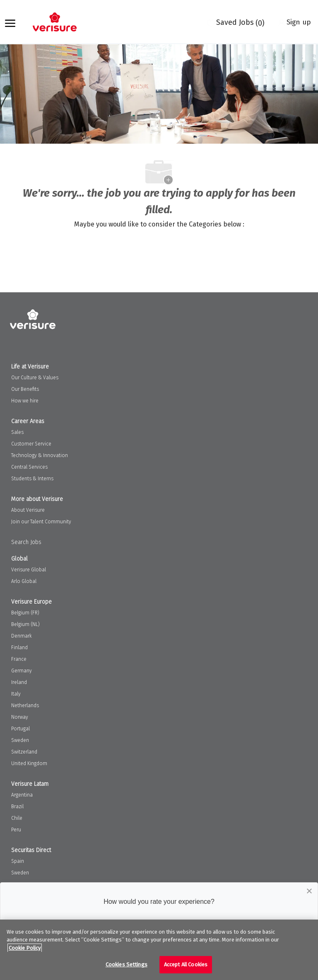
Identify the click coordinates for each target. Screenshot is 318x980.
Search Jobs (26, 542)
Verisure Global (29, 570)
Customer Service (31, 444)
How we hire (25, 401)
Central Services (29, 467)
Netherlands (25, 706)
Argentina (22, 795)
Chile (17, 818)
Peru (16, 830)
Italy (16, 694)
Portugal (20, 729)
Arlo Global (24, 581)
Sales (17, 432)
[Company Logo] (59, 22)
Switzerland (24, 752)
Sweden (20, 740)
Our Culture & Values (35, 378)
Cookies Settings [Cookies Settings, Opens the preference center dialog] (126, 964)
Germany (22, 671)
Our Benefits (25, 389)
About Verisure (28, 510)
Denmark (22, 636)
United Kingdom (29, 763)
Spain (18, 861)
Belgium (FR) (25, 613)
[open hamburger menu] (10, 22)
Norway (20, 717)
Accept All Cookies (186, 964)
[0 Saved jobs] (236, 22)
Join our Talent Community (41, 522)
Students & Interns (32, 479)
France (19, 659)
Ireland (19, 682)
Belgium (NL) (25, 624)
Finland (19, 648)
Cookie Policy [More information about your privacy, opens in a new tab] (25, 948)
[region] (159, 950)
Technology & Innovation (40, 455)
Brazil (17, 807)
